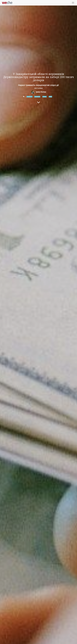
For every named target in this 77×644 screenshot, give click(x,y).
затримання (37, 97)
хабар (50, 97)
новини (44, 97)
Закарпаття (30, 97)
